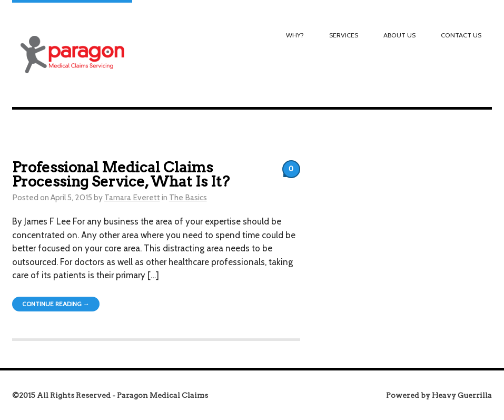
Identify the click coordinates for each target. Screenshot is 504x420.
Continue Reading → (56, 304)
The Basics (188, 197)
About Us (399, 35)
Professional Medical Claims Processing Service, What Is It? (121, 174)
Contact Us (461, 35)
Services (344, 35)
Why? (295, 35)
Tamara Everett (132, 197)
